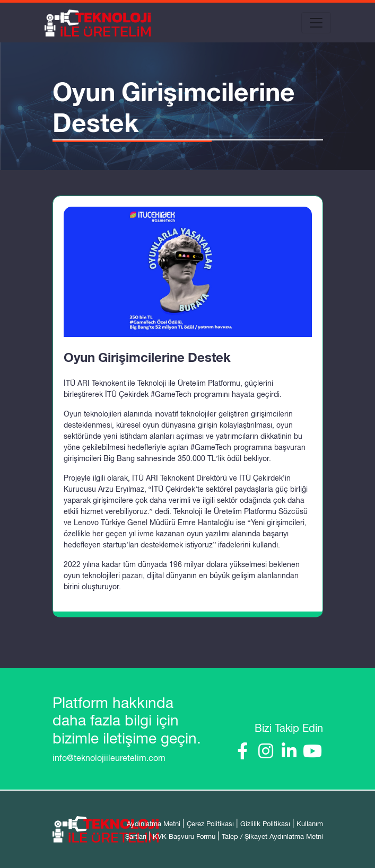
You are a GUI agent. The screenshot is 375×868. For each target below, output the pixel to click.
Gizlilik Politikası (265, 824)
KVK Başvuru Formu (184, 836)
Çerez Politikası (210, 824)
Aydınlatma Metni (154, 824)
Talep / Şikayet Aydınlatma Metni (272, 836)
